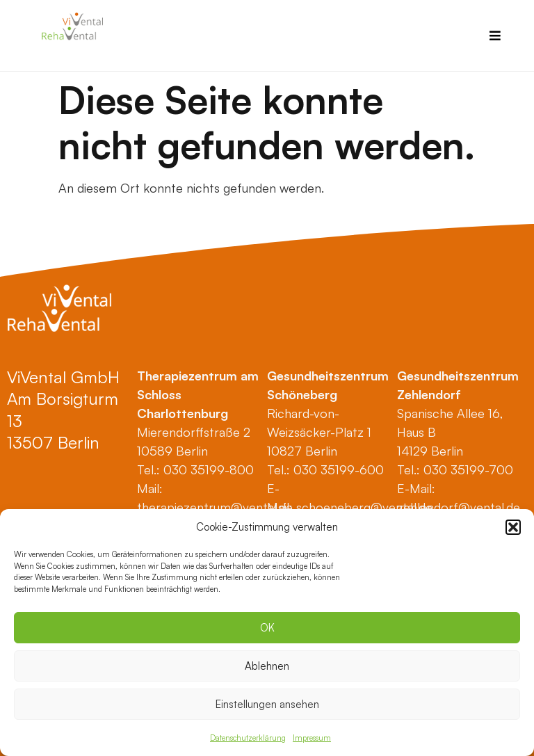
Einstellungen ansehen (267, 704)
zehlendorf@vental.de (459, 507)
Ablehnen (267, 666)
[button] (513, 527)
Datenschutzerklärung (248, 738)
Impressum (312, 738)
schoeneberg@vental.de (364, 507)
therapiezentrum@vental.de (215, 507)
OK (267, 628)
